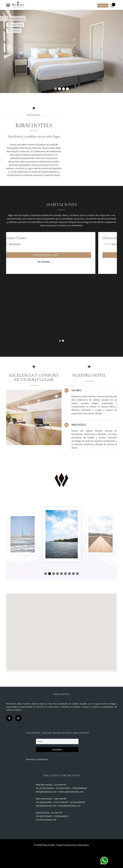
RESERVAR (103, 6)
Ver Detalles (45, 262)
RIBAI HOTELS (75, 425)
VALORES (73, 390)
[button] (56, 89)
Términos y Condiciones (37, 759)
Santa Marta (15, 24)
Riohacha (14, 30)
